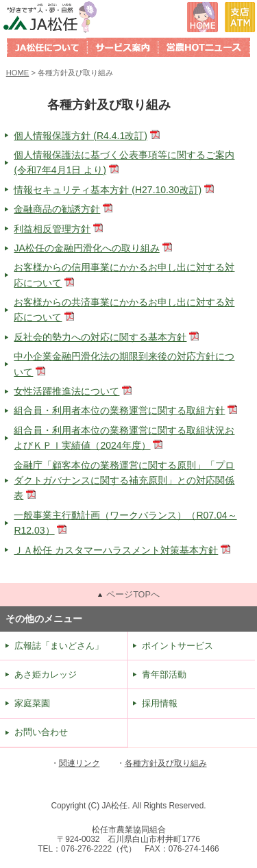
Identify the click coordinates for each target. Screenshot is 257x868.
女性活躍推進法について (66, 391)
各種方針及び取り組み (166, 763)
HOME (18, 73)
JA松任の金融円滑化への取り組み (86, 248)
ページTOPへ (133, 595)
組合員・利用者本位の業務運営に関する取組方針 (119, 410)
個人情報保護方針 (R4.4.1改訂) (80, 136)
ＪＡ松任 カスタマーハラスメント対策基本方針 (116, 550)
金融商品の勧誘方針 (57, 209)
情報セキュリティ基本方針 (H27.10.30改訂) (108, 190)
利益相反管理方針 (52, 229)
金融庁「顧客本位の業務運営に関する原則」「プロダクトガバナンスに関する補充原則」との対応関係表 (124, 481)
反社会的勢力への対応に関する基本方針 (100, 337)
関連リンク (79, 763)
